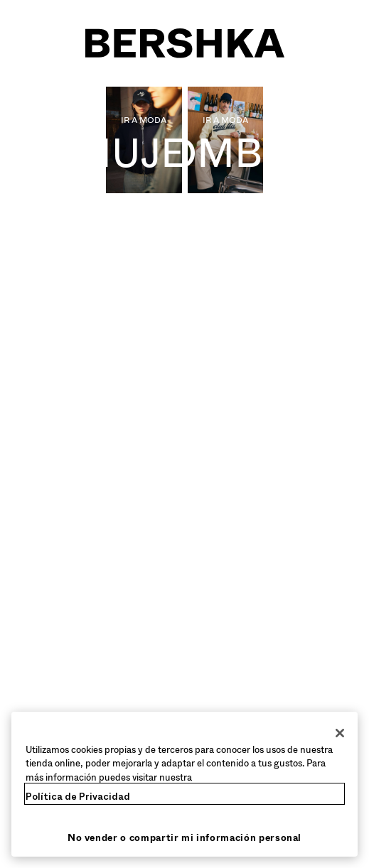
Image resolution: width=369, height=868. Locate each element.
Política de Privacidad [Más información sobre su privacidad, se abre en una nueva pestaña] (78, 797)
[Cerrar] (340, 733)
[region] (184, 785)
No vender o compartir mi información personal (184, 838)
